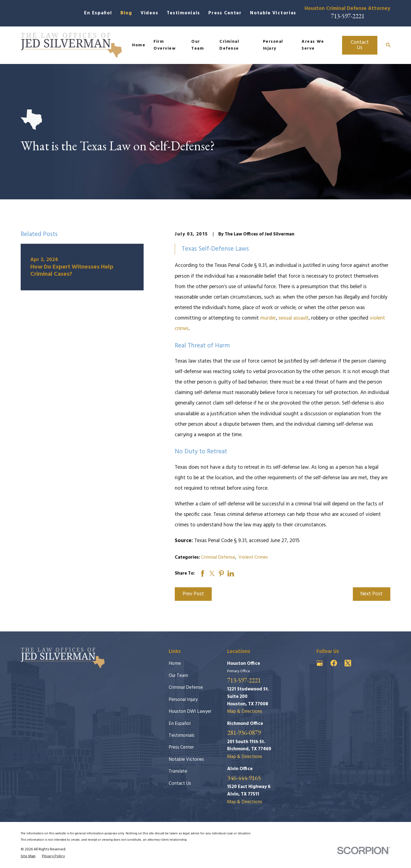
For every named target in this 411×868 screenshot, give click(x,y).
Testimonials (183, 13)
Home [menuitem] (139, 45)
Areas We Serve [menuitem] (313, 45)
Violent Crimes (253, 557)
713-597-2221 (348, 16)
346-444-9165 (244, 778)
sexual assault (294, 318)
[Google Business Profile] (320, 663)
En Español (98, 13)
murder (268, 318)
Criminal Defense (218, 557)
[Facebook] (334, 663)
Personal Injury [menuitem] (273, 45)
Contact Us (360, 45)
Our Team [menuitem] (198, 45)
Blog (126, 13)
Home (175, 664)
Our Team (178, 676)
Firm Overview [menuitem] (165, 45)
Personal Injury (183, 700)
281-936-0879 (244, 733)
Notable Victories (273, 13)
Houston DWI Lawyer (190, 712)
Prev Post (193, 594)
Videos (149, 13)
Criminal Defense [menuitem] (229, 45)
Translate (178, 771)
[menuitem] (28, 857)
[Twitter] (348, 663)
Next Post (372, 594)
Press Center (225, 13)
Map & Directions (245, 712)
